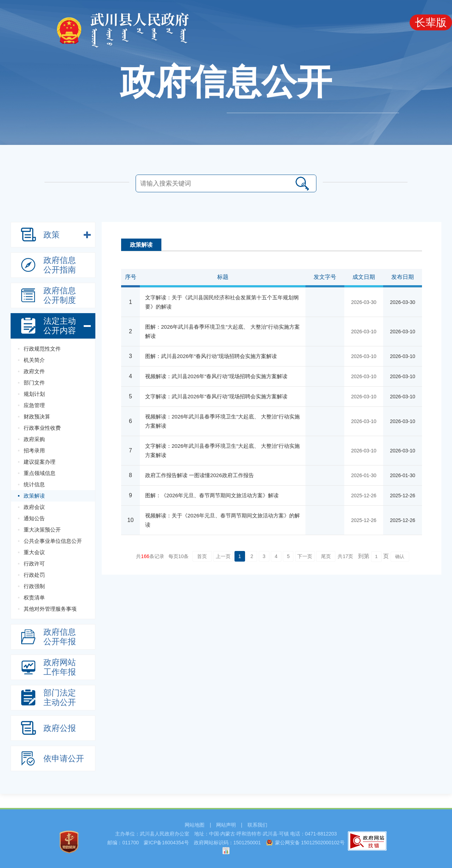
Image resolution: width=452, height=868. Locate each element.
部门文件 (34, 383)
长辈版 (431, 22)
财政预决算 (37, 417)
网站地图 (195, 825)
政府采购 (34, 439)
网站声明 (226, 825)
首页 (202, 556)
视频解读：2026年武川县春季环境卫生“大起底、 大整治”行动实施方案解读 (222, 421)
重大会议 (34, 552)
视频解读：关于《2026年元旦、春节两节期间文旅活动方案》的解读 (222, 520)
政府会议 (34, 507)
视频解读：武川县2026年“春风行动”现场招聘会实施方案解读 (216, 376)
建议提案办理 (40, 462)
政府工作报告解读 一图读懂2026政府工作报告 (200, 475)
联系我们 (257, 825)
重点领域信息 (40, 473)
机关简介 (34, 360)
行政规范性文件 (42, 349)
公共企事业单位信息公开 (53, 541)
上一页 (223, 556)
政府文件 (34, 371)
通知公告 (34, 518)
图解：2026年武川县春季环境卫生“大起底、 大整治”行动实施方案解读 (222, 331)
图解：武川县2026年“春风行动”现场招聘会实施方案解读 (211, 356)
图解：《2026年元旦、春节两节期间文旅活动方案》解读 (212, 495)
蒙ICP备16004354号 (166, 843)
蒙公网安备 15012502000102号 (310, 843)
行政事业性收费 (42, 428)
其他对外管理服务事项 (50, 609)
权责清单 (34, 597)
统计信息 (34, 484)
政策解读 (34, 496)
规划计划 (34, 394)
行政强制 (34, 586)
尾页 (326, 556)
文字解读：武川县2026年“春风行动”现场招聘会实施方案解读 (216, 396)
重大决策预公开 (42, 530)
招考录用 (34, 450)
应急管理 (34, 405)
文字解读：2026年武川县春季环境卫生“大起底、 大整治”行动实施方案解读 (222, 450)
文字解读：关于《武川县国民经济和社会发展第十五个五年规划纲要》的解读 (222, 302)
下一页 (305, 556)
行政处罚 (34, 575)
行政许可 (34, 564)
